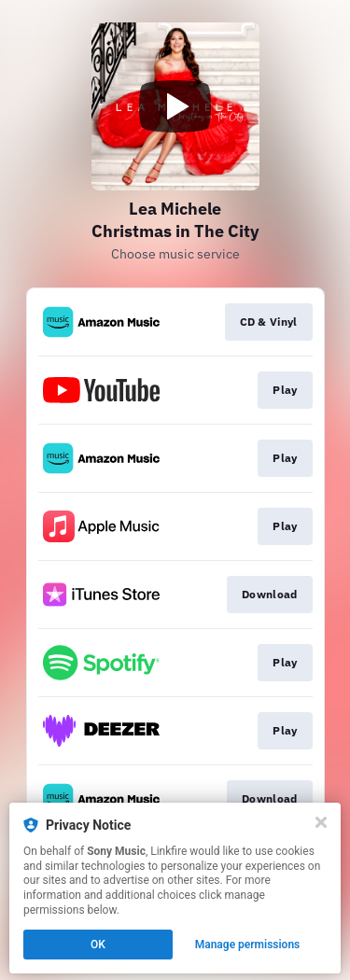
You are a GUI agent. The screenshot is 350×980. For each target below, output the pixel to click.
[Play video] (175, 106)
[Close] (321, 822)
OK (98, 945)
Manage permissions (248, 945)
